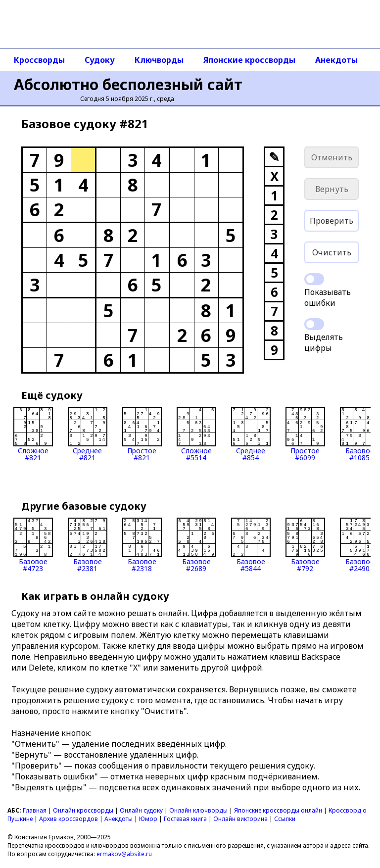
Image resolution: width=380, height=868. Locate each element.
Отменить (332, 157)
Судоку (100, 60)
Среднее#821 (88, 434)
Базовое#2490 (360, 545)
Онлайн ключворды (198, 810)
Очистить (332, 252)
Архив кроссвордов (69, 819)
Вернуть (332, 189)
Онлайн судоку (141, 810)
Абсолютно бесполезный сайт (128, 84)
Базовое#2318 (142, 545)
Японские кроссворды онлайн (278, 810)
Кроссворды (39, 60)
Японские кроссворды (249, 60)
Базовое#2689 (196, 545)
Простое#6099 (305, 434)
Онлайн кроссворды (83, 810)
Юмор (148, 819)
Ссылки (285, 819)
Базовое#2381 (88, 545)
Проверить (332, 221)
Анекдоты (336, 60)
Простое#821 (142, 434)
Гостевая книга (185, 819)
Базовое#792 (305, 545)
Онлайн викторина (240, 819)
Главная (35, 810)
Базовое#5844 (251, 545)
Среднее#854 (251, 434)
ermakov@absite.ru (124, 854)
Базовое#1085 (360, 434)
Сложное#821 (33, 434)
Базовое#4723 (33, 545)
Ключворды (159, 60)
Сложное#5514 (196, 434)
